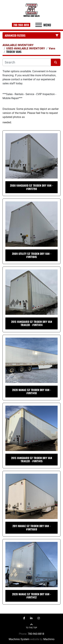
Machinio (49, 639)
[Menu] (39, 25)
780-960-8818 (21, 25)
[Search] (27, 62)
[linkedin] (31, 618)
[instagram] (39, 618)
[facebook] (24, 618)
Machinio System (19, 639)
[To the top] (32, 626)
